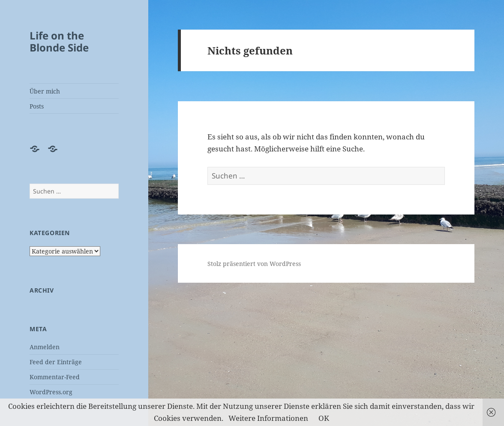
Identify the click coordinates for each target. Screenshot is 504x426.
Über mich (45, 91)
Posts (37, 106)
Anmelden (45, 347)
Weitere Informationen (268, 418)
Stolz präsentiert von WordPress (254, 264)
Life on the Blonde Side (59, 41)
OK (324, 418)
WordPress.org (51, 392)
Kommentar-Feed (55, 377)
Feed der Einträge (56, 362)
